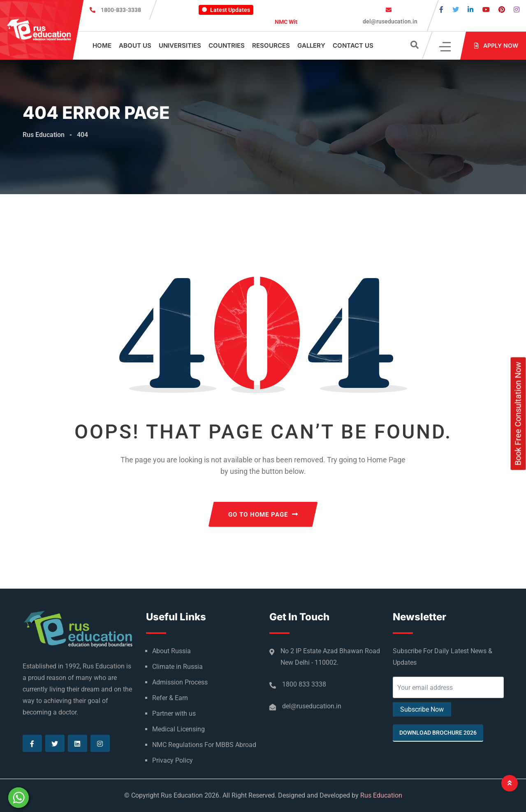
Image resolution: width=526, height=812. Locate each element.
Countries (227, 45)
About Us (135, 45)
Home (102, 45)
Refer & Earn (170, 698)
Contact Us (353, 45)
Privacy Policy (173, 760)
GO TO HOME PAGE (263, 515)
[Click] (446, 46)
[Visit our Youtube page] (486, 10)
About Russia (171, 651)
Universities (180, 45)
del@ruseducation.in (389, 21)
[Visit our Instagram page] (517, 10)
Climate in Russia (177, 667)
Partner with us (174, 713)
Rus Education (381, 795)
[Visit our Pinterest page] (502, 10)
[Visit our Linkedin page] (470, 10)
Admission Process (180, 682)
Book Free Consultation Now (518, 414)
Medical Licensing (178, 729)
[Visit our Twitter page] (456, 10)
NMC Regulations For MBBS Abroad (204, 745)
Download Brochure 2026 (438, 733)
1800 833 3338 (304, 684)
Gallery (311, 45)
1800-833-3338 (121, 10)
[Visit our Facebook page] (441, 10)
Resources (271, 45)
